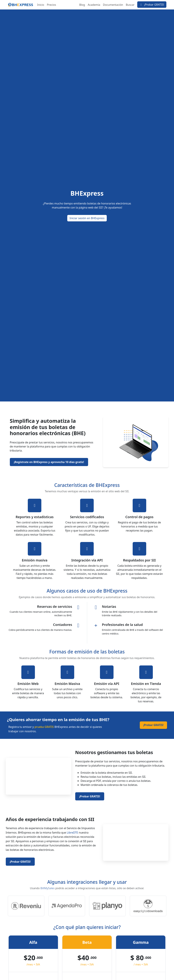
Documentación (113, 5)
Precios (51, 5)
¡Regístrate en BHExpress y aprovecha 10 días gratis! (49, 462)
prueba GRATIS (44, 727)
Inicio (41, 5)
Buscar (130, 5)
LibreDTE (72, 833)
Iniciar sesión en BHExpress (87, 218)
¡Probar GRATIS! (152, 5)
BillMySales (47, 888)
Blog (82, 5)
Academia (94, 5)
